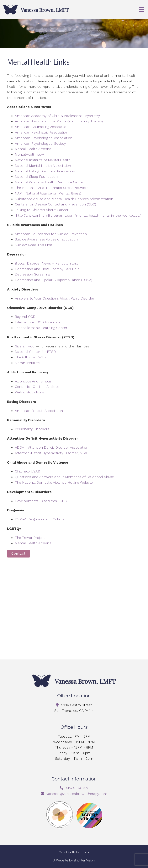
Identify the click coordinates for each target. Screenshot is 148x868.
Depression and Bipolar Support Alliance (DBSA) (53, 280)
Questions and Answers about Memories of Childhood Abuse (64, 477)
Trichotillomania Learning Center (41, 328)
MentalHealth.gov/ (29, 154)
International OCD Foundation (39, 322)
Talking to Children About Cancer (42, 210)
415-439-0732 (77, 788)
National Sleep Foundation (36, 177)
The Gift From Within (32, 357)
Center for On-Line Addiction (38, 387)
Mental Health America (33, 149)
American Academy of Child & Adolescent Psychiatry (57, 116)
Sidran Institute (27, 363)
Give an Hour (25, 346)
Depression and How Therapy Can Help (47, 269)
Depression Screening (32, 274)
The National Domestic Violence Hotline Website (54, 482)
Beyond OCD (25, 317)
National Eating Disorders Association (45, 171)
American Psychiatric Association (41, 132)
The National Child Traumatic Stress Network (52, 188)
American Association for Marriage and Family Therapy (59, 121)
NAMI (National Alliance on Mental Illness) (48, 193)
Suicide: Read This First (34, 245)
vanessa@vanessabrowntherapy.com (77, 794)
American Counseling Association (42, 127)
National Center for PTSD (36, 352)
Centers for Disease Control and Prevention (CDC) (55, 204)
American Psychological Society (40, 143)
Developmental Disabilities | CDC (41, 501)
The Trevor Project (30, 538)
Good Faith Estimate (74, 852)
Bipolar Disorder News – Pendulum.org (47, 263)
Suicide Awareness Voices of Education (46, 239)
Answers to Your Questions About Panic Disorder (55, 298)
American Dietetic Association (39, 411)
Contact (18, 554)
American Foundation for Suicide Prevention (51, 234)
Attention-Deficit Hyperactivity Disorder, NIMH (52, 453)
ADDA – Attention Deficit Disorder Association (52, 447)
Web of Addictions (29, 392)
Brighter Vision (84, 860)
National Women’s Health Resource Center (49, 182)
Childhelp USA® (28, 471)
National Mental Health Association (43, 166)
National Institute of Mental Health (43, 160)
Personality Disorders (32, 429)
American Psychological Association (44, 138)
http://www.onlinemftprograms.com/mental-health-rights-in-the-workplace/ (78, 215)
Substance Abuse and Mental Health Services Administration (64, 199)
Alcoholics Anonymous (33, 381)
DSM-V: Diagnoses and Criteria (40, 519)
